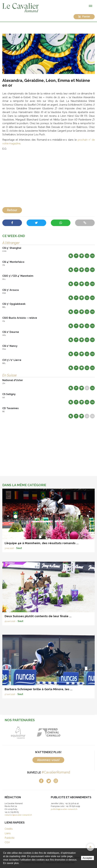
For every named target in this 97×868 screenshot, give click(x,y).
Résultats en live (87, 256)
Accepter (88, 858)
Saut (19, 548)
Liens (8, 833)
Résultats (82, 256)
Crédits (9, 829)
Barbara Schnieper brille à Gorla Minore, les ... (39, 689)
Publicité (9, 838)
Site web (71, 256)
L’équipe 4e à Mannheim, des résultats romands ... (42, 543)
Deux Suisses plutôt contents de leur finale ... (38, 616)
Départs (76, 256)
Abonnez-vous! (48, 760)
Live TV (92, 256)
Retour (12, 210)
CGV (7, 842)
